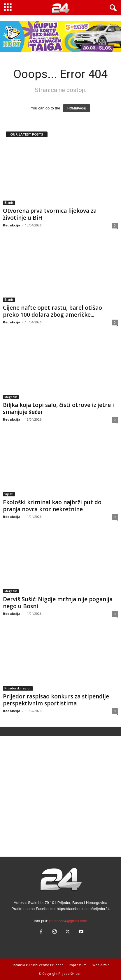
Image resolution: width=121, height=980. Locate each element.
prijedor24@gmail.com (68, 921)
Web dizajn (101, 965)
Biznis (9, 203)
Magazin (11, 397)
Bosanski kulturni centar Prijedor (37, 965)
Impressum (78, 965)
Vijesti (9, 494)
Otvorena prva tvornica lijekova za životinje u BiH (50, 214)
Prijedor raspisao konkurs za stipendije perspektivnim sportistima (56, 700)
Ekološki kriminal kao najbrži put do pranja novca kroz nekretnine (52, 506)
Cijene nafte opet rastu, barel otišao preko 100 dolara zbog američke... (52, 311)
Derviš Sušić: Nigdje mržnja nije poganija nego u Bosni (58, 603)
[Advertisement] (60, 796)
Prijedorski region (18, 688)
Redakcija (12, 225)
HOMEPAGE (77, 108)
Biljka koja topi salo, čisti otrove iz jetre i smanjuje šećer (58, 408)
